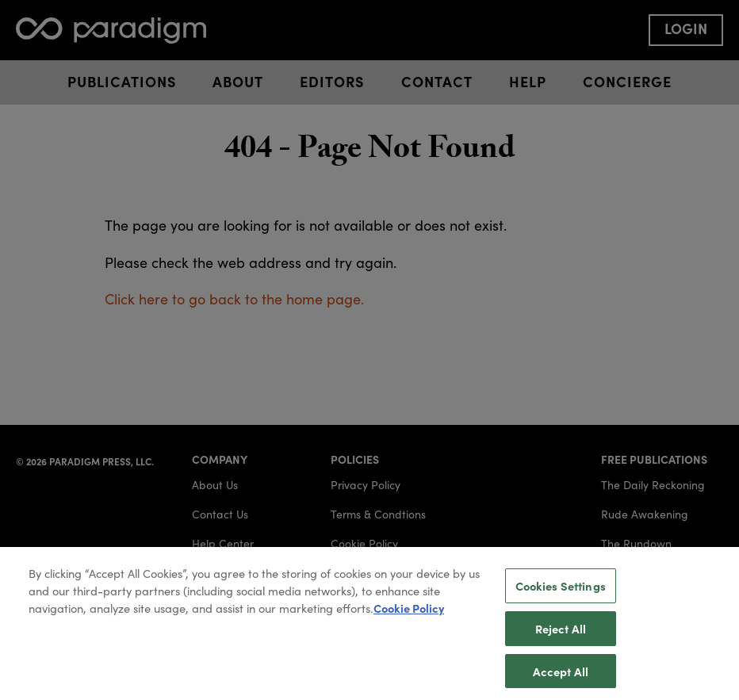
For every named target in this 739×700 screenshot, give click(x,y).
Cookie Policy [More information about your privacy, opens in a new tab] (409, 613)
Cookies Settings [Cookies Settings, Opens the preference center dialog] (561, 591)
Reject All (561, 633)
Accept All (561, 676)
